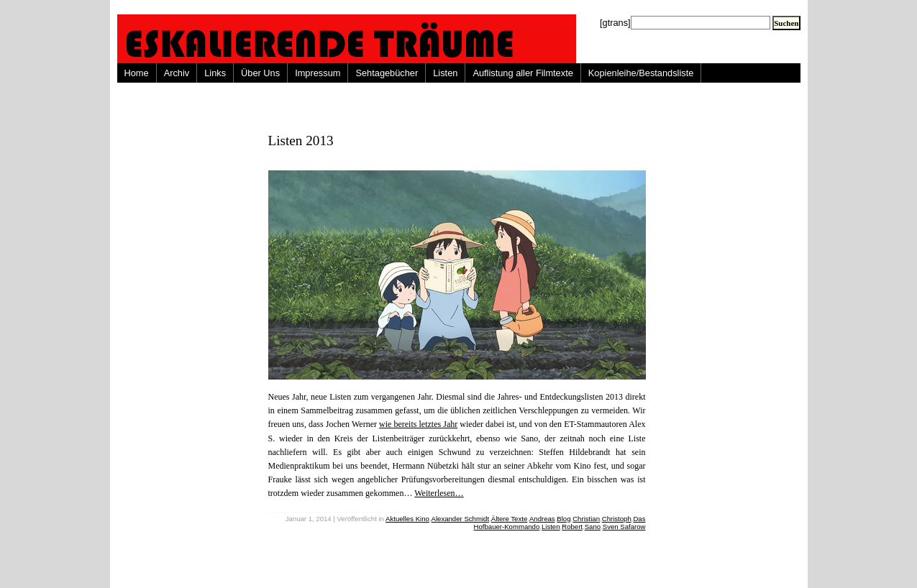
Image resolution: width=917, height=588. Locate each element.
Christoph (617, 519)
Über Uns (260, 73)
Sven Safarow (624, 527)
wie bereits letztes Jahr (418, 424)
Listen (445, 73)
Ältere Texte (509, 519)
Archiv (177, 73)
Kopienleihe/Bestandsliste (641, 73)
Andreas (542, 519)
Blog (564, 519)
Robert (572, 527)
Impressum (318, 73)
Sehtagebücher (387, 73)
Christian (586, 519)
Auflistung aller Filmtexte (523, 73)
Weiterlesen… (439, 493)
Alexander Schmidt (461, 519)
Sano (593, 527)
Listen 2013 (301, 141)
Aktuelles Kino (407, 519)
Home (137, 73)
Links (215, 73)
